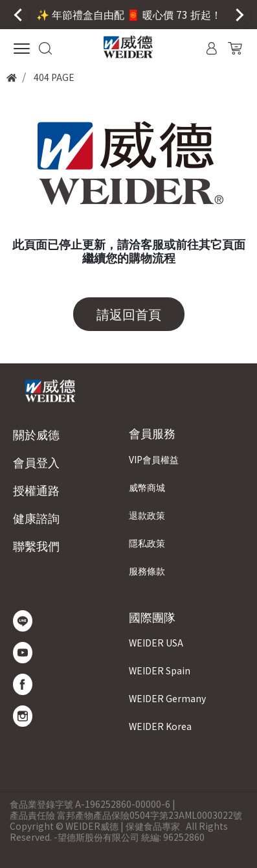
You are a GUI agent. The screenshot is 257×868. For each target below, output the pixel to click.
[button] (46, 47)
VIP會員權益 (154, 459)
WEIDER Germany (167, 698)
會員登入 (36, 462)
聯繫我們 (36, 546)
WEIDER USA (156, 643)
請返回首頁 (129, 314)
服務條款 (147, 571)
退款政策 (147, 515)
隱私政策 (147, 543)
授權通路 (36, 490)
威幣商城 (147, 487)
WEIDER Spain (160, 670)
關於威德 (36, 434)
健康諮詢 (36, 518)
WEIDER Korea (160, 726)
